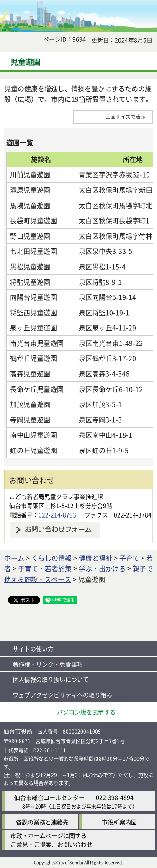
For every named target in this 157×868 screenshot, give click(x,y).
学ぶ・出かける (102, 568)
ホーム (14, 558)
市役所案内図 (119, 822)
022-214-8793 (57, 515)
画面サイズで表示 (126, 117)
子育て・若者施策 (45, 568)
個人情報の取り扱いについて (51, 679)
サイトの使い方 (33, 649)
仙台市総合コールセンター (49, 797)
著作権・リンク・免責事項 (48, 664)
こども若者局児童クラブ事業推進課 (56, 496)
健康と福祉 (95, 558)
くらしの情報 (51, 558)
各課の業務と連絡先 (42, 822)
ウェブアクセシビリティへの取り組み (62, 695)
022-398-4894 (115, 797)
